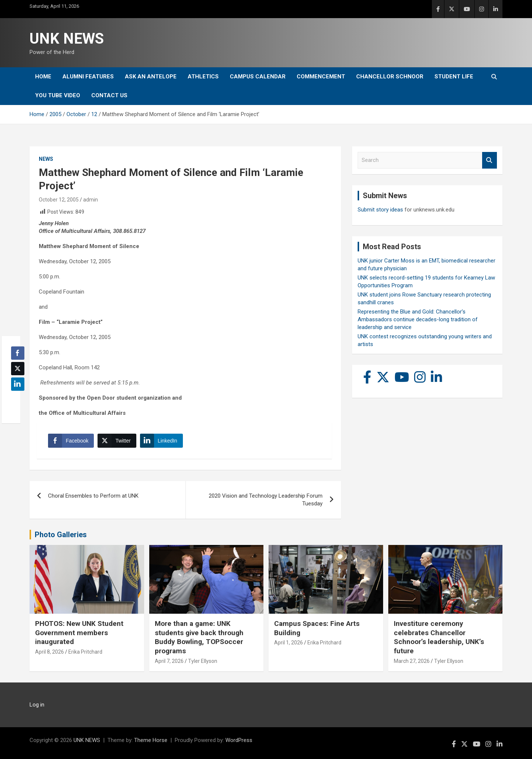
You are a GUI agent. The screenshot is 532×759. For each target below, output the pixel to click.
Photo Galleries (61, 535)
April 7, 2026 (169, 661)
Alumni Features (88, 77)
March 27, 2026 (412, 661)
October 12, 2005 (59, 200)
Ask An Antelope (151, 77)
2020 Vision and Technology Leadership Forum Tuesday (266, 500)
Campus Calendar (258, 77)
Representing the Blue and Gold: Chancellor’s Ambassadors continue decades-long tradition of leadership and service (418, 319)
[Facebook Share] (71, 441)
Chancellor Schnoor (390, 77)
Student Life (454, 77)
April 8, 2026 (50, 652)
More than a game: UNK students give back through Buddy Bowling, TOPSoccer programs (199, 637)
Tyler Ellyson (203, 661)
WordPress (239, 740)
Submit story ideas (380, 210)
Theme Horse (151, 740)
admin (91, 200)
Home (43, 77)
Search (490, 160)
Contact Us (109, 95)
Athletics (203, 77)
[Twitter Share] (117, 441)
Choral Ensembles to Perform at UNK (93, 496)
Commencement (321, 77)
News (46, 159)
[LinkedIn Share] (161, 441)
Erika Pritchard (85, 652)
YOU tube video (58, 95)
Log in (37, 705)
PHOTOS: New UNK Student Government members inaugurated (79, 633)
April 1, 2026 (289, 643)
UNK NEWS (67, 39)
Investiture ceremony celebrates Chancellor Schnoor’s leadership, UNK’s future (439, 637)
